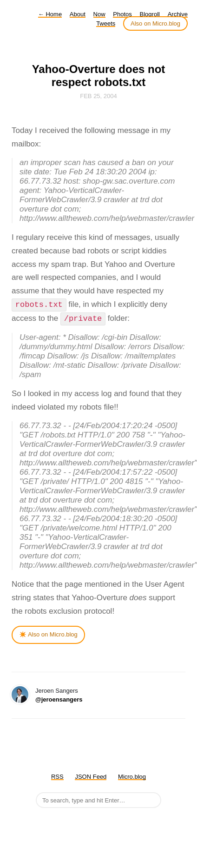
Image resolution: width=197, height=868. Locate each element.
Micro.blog (132, 777)
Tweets (106, 23)
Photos (122, 14)
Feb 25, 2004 (98, 96)
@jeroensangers (59, 699)
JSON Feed (91, 777)
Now (99, 14)
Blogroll (150, 14)
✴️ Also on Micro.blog (48, 634)
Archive (178, 14)
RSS (57, 777)
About (78, 14)
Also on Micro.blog (155, 23)
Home (50, 14)
